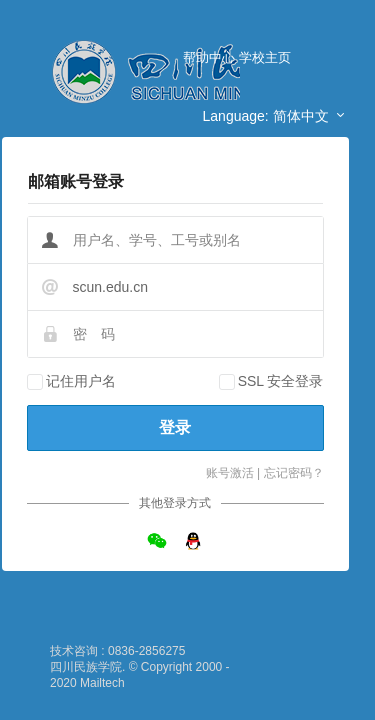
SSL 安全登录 (281, 381)
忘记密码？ (294, 473)
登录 (175, 427)
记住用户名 (81, 381)
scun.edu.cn (111, 287)
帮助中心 (209, 57)
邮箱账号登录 (76, 181)
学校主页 (265, 57)
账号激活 (230, 473)
